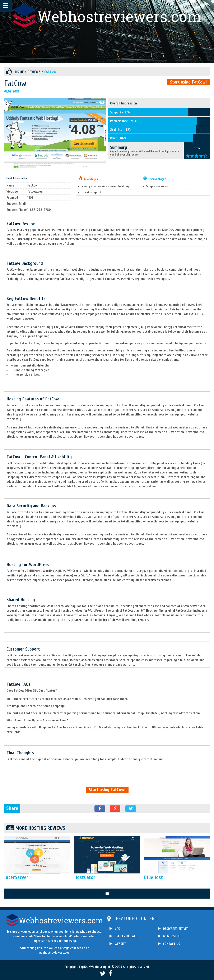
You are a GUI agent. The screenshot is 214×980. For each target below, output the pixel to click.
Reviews (34, 72)
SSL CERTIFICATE (126, 936)
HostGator (85, 877)
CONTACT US (171, 944)
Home (20, 72)
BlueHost (153, 877)
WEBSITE (120, 944)
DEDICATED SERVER (176, 929)
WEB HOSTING (172, 936)
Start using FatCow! (188, 82)
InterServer (16, 877)
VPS (117, 929)
